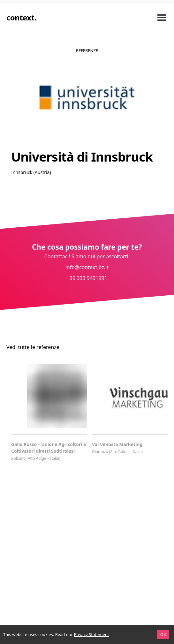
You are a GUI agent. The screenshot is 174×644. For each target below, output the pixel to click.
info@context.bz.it (87, 267)
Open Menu (162, 18)
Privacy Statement (91, 634)
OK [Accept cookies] (163, 634)
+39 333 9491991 (87, 278)
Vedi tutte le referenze (33, 347)
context (20, 17)
